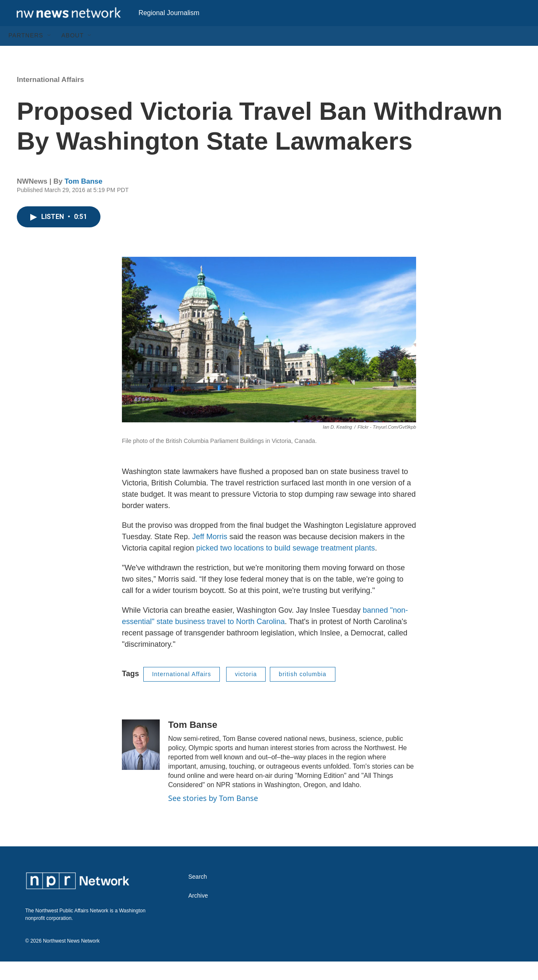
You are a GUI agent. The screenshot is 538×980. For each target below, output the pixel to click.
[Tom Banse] (141, 763)
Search (198, 895)
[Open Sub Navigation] (50, 54)
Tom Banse (83, 199)
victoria (246, 692)
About (73, 54)
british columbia (302, 692)
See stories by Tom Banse (213, 816)
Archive (198, 914)
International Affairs (50, 98)
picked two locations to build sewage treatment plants (286, 566)
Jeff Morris (210, 555)
